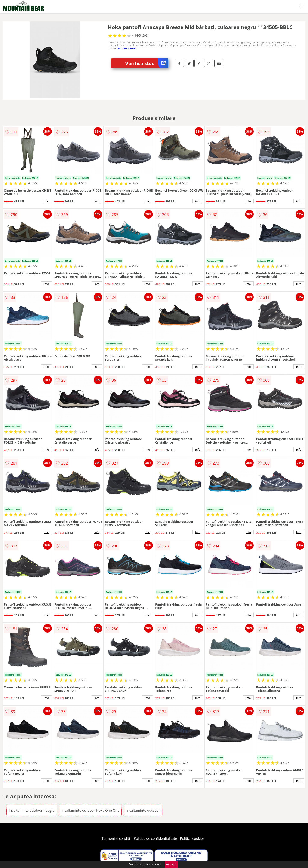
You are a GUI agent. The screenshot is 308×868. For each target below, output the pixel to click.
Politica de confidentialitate (155, 838)
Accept (171, 864)
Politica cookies (192, 838)
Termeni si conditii (116, 838)
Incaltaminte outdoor (143, 810)
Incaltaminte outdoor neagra (32, 810)
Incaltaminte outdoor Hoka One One (90, 810)
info (46, 201)
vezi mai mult (127, 48)
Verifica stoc (147, 63)
